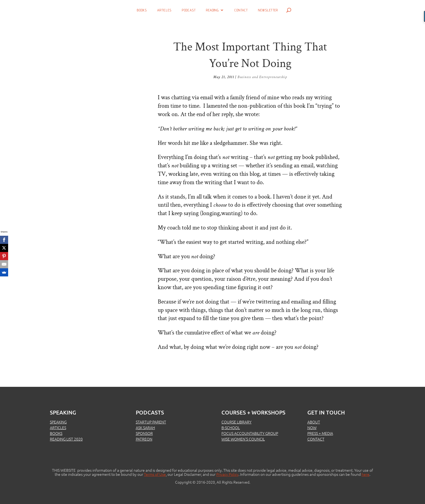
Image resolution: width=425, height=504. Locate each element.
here (366, 474)
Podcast (189, 10)
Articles (164, 10)
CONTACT (316, 439)
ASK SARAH (145, 428)
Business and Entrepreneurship (262, 77)
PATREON (144, 439)
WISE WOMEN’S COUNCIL (243, 439)
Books (142, 10)
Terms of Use (155, 474)
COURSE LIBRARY (236, 422)
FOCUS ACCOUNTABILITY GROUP (250, 433)
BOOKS (56, 433)
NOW (312, 428)
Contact (241, 10)
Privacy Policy (227, 474)
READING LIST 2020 (66, 439)
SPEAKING (58, 422)
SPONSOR (144, 433)
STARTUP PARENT (151, 422)
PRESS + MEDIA (320, 433)
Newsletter (268, 10)
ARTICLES (58, 428)
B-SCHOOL (231, 428)
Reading (212, 10)
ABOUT (314, 422)
